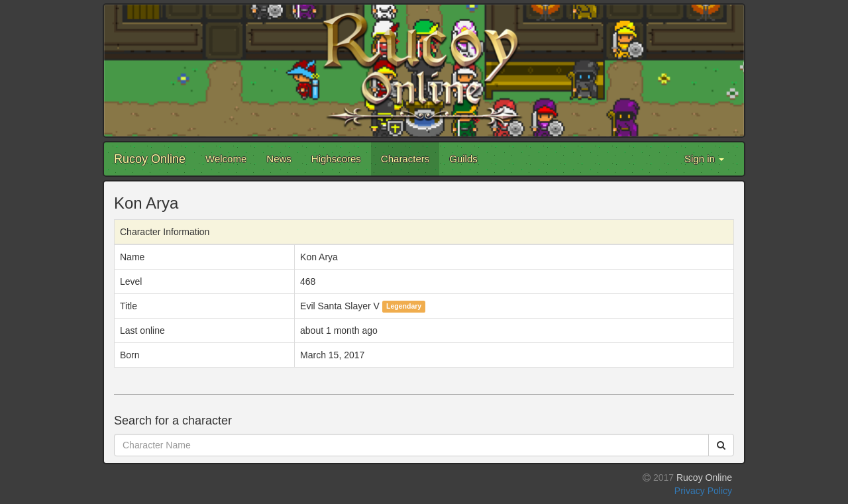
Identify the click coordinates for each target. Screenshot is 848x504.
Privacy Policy (703, 491)
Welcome (226, 159)
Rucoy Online (150, 159)
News (279, 159)
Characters (405, 159)
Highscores (336, 159)
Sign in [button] (704, 159)
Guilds (463, 159)
